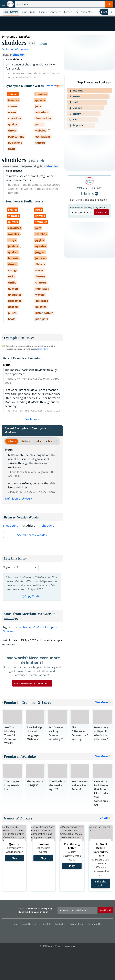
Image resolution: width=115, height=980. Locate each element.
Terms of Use (95, 924)
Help (16, 924)
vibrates (51, 441)
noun (43, 43)
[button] (89, 12)
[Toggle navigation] (3, 4)
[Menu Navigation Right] (112, 12)
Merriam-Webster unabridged (32, 683)
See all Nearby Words (31, 535)
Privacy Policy (78, 924)
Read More (43, 349)
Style (7, 567)
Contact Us (61, 924)
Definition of (17, 49)
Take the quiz (101, 883)
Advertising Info (44, 924)
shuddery (48, 526)
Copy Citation (32, 596)
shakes (25, 441)
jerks (38, 441)
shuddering (11, 526)
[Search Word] (109, 4)
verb (40, 161)
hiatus (88, 194)
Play (14, 858)
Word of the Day (89, 188)
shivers (12, 441)
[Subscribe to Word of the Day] (81, 212)
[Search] (64, 4)
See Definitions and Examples (89, 200)
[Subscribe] (105, 910)
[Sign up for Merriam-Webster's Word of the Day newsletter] (77, 910)
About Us (27, 924)
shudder (18, 55)
